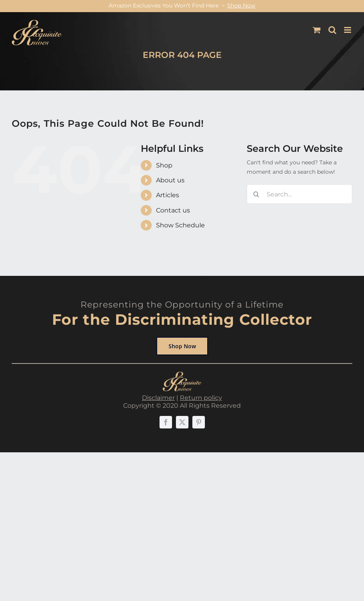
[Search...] (299, 194)
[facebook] (166, 422)
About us (170, 180)
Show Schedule (180, 225)
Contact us (173, 210)
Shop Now (241, 5)
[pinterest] (199, 422)
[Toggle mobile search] (332, 30)
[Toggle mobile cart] (317, 30)
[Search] (256, 194)
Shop (164, 165)
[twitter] (182, 422)
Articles (168, 195)
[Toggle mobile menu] (348, 30)
